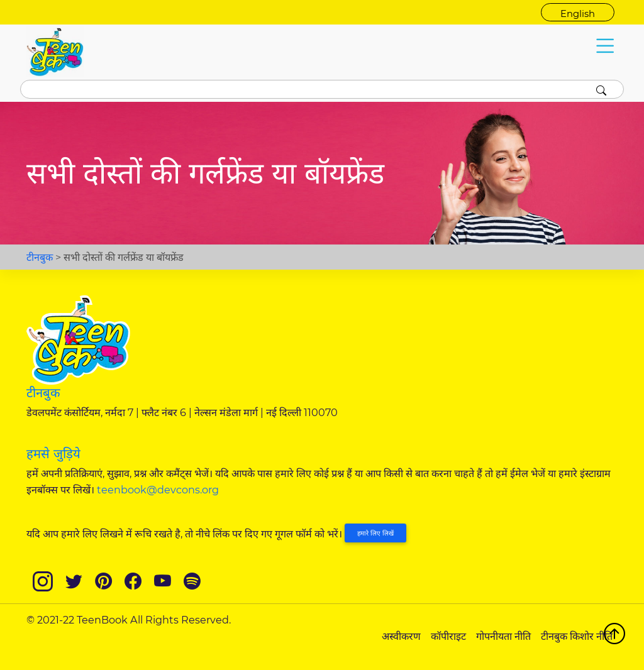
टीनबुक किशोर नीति (577, 636)
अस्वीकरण (401, 636)
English (578, 14)
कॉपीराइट (448, 636)
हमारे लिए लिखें (375, 533)
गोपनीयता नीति (503, 636)
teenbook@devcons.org (158, 490)
